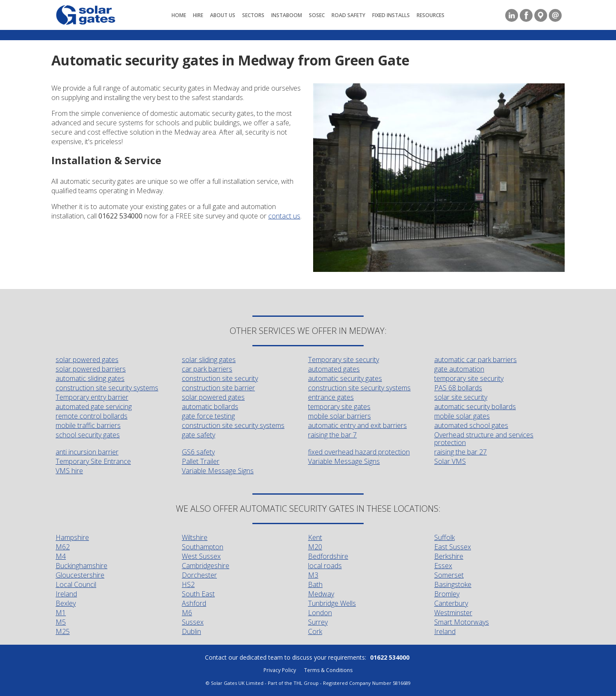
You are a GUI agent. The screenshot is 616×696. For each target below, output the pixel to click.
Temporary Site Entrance (93, 461)
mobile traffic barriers (88, 425)
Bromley (447, 594)
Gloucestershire (80, 575)
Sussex (193, 622)
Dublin (191, 631)
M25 (63, 631)
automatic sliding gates (90, 378)
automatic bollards (210, 407)
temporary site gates (339, 407)
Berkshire (449, 556)
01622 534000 (390, 657)
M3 (313, 575)
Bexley (66, 603)
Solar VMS (450, 461)
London (320, 613)
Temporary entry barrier (92, 397)
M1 (61, 613)
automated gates (334, 369)
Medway (321, 594)
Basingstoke (453, 584)
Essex (443, 566)
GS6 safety (198, 452)
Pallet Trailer (201, 461)
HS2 (188, 584)
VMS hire (69, 471)
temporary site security (469, 378)
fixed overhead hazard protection (359, 452)
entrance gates (331, 397)
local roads (325, 566)
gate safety (198, 435)
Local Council (76, 584)
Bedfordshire (328, 556)
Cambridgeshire (206, 566)
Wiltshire (195, 537)
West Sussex (201, 556)
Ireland (66, 594)
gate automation (459, 369)
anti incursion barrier (87, 452)
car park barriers (207, 369)
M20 (315, 547)
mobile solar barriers (339, 416)
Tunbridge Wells (332, 603)
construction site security (220, 378)
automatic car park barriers (475, 360)
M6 (187, 613)
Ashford (194, 603)
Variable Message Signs (344, 461)
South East (198, 594)
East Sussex (453, 547)
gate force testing (208, 416)
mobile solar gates (462, 416)
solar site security (461, 397)
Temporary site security (344, 360)
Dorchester (199, 575)
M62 (63, 547)
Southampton (203, 547)
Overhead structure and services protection (484, 439)
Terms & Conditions (328, 670)
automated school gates (471, 425)
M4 (61, 556)
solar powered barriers (91, 369)
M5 (61, 622)
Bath (315, 584)
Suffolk (444, 537)
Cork (315, 631)
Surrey (318, 622)
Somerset (449, 575)
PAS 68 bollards (458, 388)
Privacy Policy (280, 670)
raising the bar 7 (332, 435)
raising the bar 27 (461, 452)
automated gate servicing (94, 407)
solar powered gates (87, 360)
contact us (284, 216)
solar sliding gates (209, 360)
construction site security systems (107, 388)
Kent (315, 537)
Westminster (453, 613)
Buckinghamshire (81, 566)
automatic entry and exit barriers (357, 425)
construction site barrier (218, 388)
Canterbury (451, 603)
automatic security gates (345, 378)
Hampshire (72, 537)
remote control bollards (92, 416)
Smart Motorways (462, 622)
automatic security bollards (475, 407)
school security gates (88, 435)
